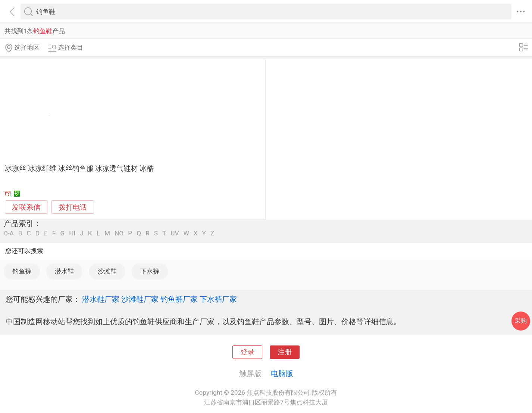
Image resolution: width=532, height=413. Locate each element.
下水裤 (150, 271)
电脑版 (282, 373)
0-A (9, 233)
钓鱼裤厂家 (179, 299)
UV (175, 233)
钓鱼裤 (22, 271)
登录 (247, 352)
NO (119, 233)
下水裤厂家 (218, 299)
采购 (521, 321)
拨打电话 (73, 207)
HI (72, 233)
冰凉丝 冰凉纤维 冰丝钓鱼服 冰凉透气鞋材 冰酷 (79, 169)
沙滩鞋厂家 (140, 299)
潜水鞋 (64, 271)
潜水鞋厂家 (101, 299)
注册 (285, 352)
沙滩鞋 (107, 271)
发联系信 (26, 207)
